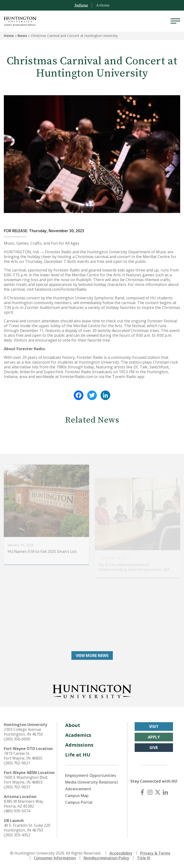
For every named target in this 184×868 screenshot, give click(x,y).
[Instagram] (150, 792)
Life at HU (78, 755)
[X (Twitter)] (158, 792)
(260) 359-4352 (17, 835)
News (22, 36)
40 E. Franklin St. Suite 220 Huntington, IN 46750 (27, 828)
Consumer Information (55, 858)
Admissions (79, 745)
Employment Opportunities (91, 775)
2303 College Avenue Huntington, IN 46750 (23, 732)
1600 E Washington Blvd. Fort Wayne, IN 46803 (26, 780)
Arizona (103, 5)
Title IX (144, 858)
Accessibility (121, 853)
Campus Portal (79, 802)
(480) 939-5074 (17, 811)
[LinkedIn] (165, 792)
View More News (92, 655)
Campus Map (77, 796)
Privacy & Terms (155, 853)
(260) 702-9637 (17, 787)
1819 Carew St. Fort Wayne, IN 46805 (23, 756)
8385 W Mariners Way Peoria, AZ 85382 (23, 804)
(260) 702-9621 (17, 763)
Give (154, 748)
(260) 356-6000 (17, 739)
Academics (78, 735)
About (73, 725)
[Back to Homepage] (92, 691)
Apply (154, 737)
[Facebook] (142, 792)
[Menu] (175, 21)
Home (9, 36)
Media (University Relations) (92, 782)
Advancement (78, 789)
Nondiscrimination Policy (106, 858)
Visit (154, 726)
